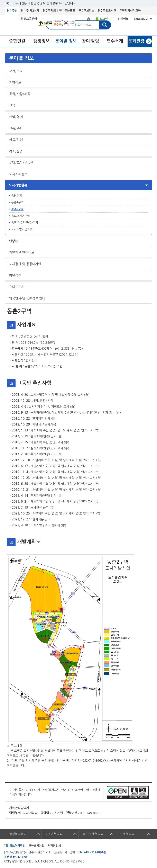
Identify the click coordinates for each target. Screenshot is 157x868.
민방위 (14, 241)
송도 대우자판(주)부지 (25, 223)
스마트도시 (17, 287)
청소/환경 (16, 151)
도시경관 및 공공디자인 (25, 264)
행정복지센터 (18, 834)
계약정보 (15, 82)
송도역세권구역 (21, 216)
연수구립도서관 (107, 11)
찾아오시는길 (36, 846)
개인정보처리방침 (15, 846)
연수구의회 (49, 11)
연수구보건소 (86, 11)
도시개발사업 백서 (22, 229)
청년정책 (15, 275)
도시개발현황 (18, 185)
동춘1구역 (17, 202)
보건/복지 (16, 71)
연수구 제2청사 (30, 11)
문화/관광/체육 (20, 94)
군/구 (54, 834)
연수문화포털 (67, 11)
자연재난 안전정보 (22, 252)
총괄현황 (17, 196)
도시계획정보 (18, 174)
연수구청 (12, 11)
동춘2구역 (17, 209)
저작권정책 (54, 846)
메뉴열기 (79, 58)
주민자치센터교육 (130, 11)
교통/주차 (16, 128)
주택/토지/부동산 (21, 163)
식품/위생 (16, 140)
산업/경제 (16, 117)
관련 (127, 834)
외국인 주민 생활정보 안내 (27, 298)
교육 (12, 105)
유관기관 (93, 834)
